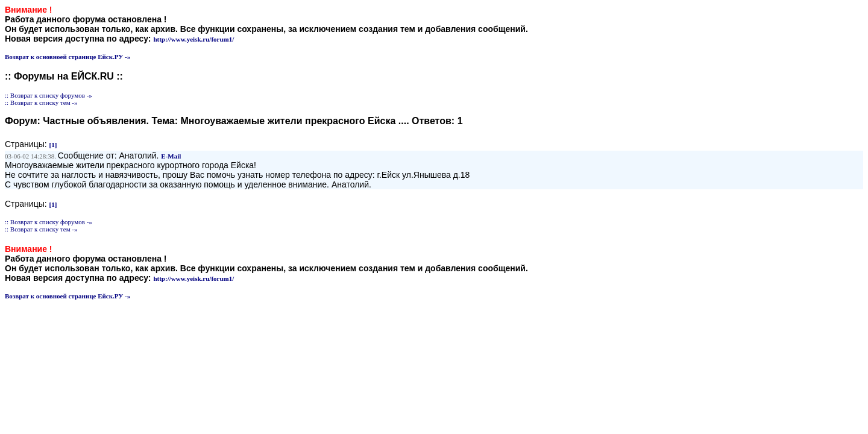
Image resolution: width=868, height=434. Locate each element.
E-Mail (171, 156)
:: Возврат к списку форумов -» (49, 95)
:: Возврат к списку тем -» (41, 102)
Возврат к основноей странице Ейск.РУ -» (68, 57)
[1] (53, 145)
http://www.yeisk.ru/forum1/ (193, 39)
